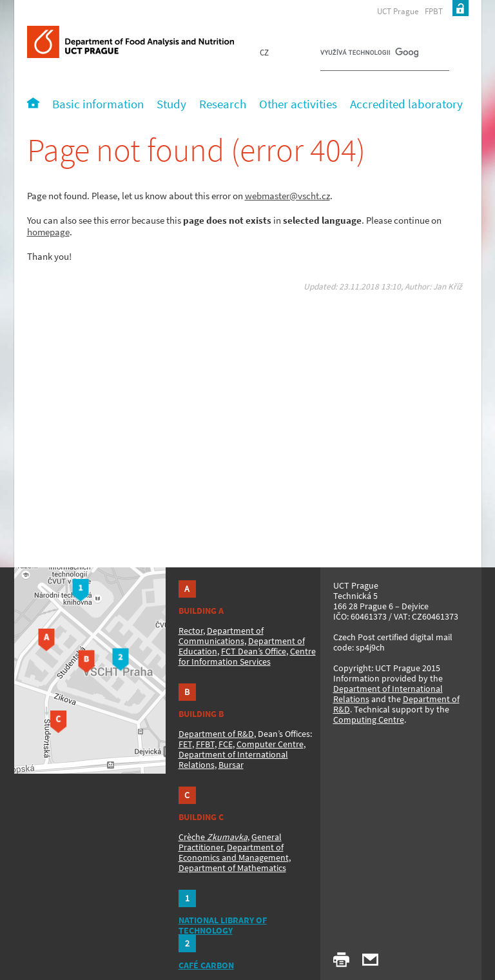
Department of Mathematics (232, 868)
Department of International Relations (388, 694)
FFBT (205, 744)
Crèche (213, 837)
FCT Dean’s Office (254, 651)
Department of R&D (216, 734)
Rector (191, 631)
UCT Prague (398, 11)
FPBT (434, 11)
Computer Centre (270, 744)
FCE (226, 744)
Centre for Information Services (247, 656)
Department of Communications (221, 636)
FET (185, 744)
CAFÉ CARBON (206, 965)
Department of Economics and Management (234, 852)
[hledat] (369, 55)
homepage (48, 232)
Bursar (231, 765)
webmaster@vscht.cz (287, 196)
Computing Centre (369, 720)
